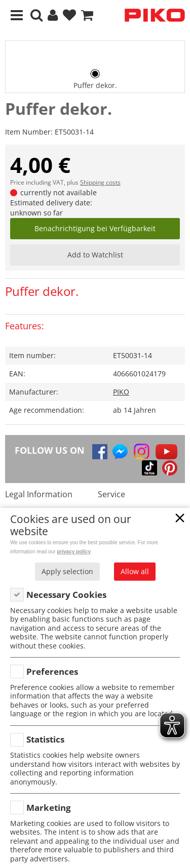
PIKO (121, 392)
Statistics (45, 739)
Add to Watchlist (95, 255)
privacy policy (74, 552)
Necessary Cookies (66, 595)
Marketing (49, 808)
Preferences (52, 671)
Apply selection (67, 571)
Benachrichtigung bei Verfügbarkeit (95, 228)
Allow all (135, 571)
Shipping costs (100, 182)
